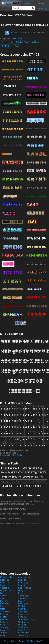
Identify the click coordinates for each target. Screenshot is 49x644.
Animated (24, 577)
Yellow (23, 635)
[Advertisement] (24, 548)
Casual (5, 585)
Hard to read (7, 42)
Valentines (24, 633)
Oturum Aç (42, 9)
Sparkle (23, 627)
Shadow (24, 622)
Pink (4, 614)
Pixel (17, 46)
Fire (21, 591)
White (4, 635)
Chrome (24, 585)
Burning (23, 583)
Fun (4, 593)
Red (4, 617)
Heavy (5, 604)
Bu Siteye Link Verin (36, 641)
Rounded (6, 619)
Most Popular (6, 577)
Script (4, 622)
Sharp (4, 625)
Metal (4, 609)
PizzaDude (17, 39)
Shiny (22, 625)
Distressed (25, 588)
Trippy (4, 633)
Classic (5, 588)
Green (23, 601)
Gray (4, 601)
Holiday (23, 604)
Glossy (5, 596)
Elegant (5, 591)
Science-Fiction (27, 619)
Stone (22, 630)
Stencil (5, 630)
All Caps (36, 42)
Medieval (24, 606)
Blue (22, 580)
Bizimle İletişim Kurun (14, 641)
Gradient (23, 598)
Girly (22, 593)
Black (4, 580)
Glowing (24, 596)
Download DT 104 (16, 33)
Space (4, 627)
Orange (5, 612)
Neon (22, 609)
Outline (23, 612)
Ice (3, 606)
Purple (23, 614)
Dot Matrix (6, 46)
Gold (4, 598)
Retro (22, 617)
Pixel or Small (23, 42)
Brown (4, 583)
